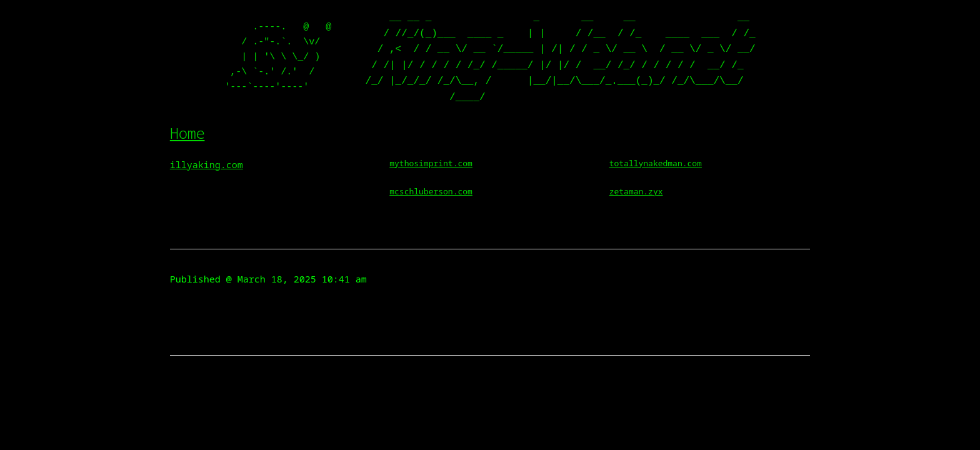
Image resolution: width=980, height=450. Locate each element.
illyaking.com (207, 164)
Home (187, 133)
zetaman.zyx (636, 191)
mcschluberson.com (431, 191)
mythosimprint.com (431, 163)
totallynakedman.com (656, 163)
